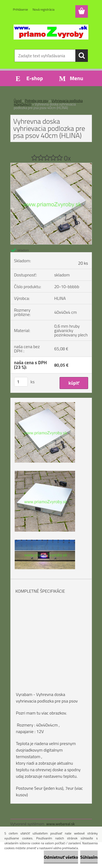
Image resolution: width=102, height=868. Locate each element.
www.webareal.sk (61, 824)
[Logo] (51, 32)
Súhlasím (89, 857)
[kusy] (21, 382)
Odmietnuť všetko (61, 857)
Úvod (18, 101)
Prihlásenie (21, 9)
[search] (82, 56)
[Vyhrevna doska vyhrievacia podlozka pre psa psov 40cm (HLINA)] (51, 165)
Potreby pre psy (37, 101)
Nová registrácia (44, 9)
